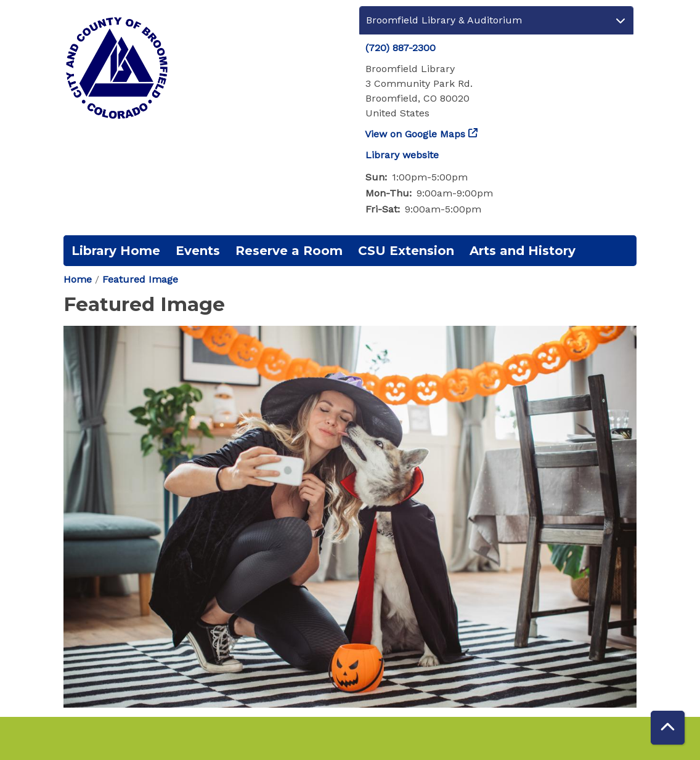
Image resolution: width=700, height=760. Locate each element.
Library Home (116, 251)
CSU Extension (406, 251)
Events (198, 251)
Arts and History (523, 251)
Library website (402, 155)
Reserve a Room (289, 251)
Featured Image (140, 279)
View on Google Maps (415, 134)
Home (78, 279)
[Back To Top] (668, 728)
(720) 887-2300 (401, 48)
